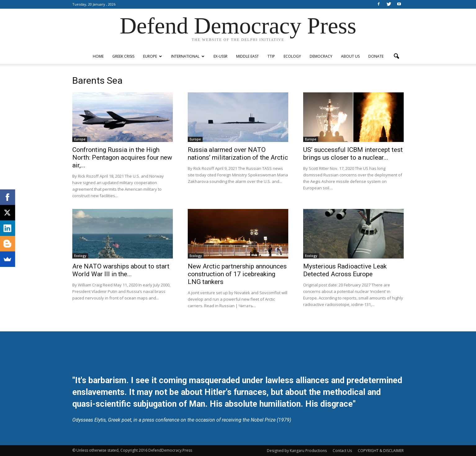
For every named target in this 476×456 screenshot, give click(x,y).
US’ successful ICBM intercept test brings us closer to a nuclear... (353, 154)
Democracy (321, 56)
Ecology (292, 56)
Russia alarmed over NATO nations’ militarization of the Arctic (238, 154)
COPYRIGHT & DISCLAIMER (381, 451)
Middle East (247, 56)
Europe (153, 56)
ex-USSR (220, 56)
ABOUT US (350, 56)
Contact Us (342, 451)
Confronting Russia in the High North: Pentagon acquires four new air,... (122, 157)
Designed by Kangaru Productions (297, 451)
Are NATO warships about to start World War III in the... (121, 270)
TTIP (271, 56)
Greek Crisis (123, 56)
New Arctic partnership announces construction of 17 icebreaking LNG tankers (237, 274)
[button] (396, 56)
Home (98, 56)
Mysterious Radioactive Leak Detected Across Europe (345, 270)
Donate (376, 56)
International (188, 56)
